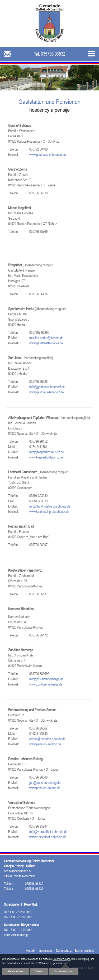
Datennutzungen (62, 959)
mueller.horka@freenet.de (46, 338)
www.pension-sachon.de (45, 744)
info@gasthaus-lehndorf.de (47, 387)
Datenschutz (64, 951)
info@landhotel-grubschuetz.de (50, 506)
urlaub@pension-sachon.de (47, 739)
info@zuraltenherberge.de (46, 679)
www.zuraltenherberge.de (46, 684)
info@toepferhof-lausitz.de (47, 452)
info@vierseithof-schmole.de (48, 832)
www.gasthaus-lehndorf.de (46, 392)
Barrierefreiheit (84, 951)
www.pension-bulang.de (45, 788)
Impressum (46, 951)
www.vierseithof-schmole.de (48, 837)
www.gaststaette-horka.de (46, 343)
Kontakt (30, 951)
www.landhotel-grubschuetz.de (49, 511)
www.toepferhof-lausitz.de (46, 457)
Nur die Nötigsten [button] (63, 971)
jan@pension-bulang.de (45, 783)
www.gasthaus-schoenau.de (48, 155)
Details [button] (39, 971)
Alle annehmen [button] (15, 971)
